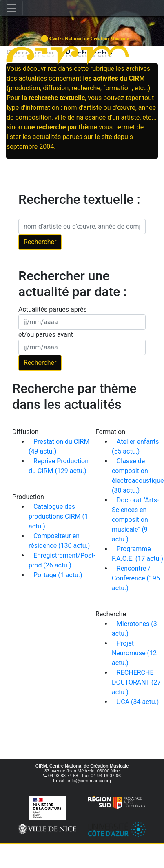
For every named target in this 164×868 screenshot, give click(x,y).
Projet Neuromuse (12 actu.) (134, 653)
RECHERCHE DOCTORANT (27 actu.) (136, 682)
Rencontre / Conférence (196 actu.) (136, 578)
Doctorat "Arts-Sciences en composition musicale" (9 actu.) (135, 520)
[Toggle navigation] (11, 8)
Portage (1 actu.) (58, 575)
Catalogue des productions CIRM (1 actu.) (58, 516)
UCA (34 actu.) (138, 702)
